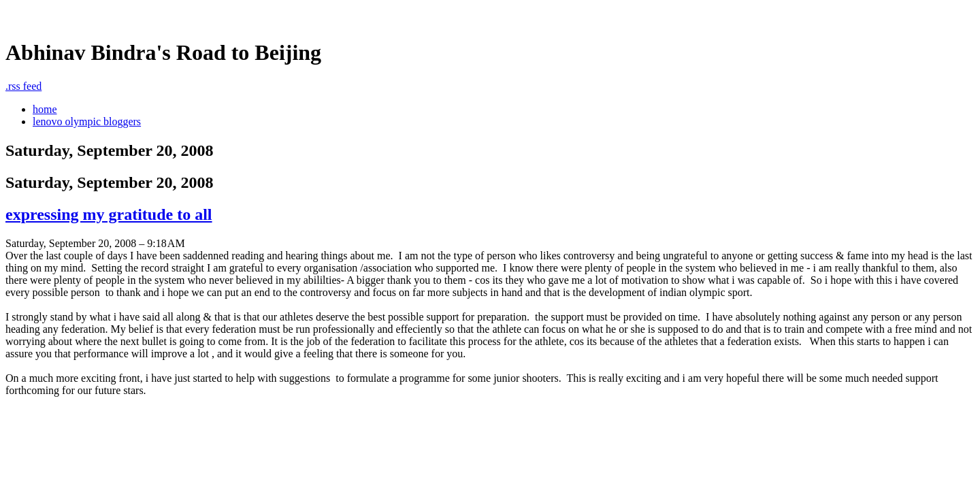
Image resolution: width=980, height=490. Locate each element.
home (45, 109)
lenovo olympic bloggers (87, 121)
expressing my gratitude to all (109, 214)
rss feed (23, 86)
